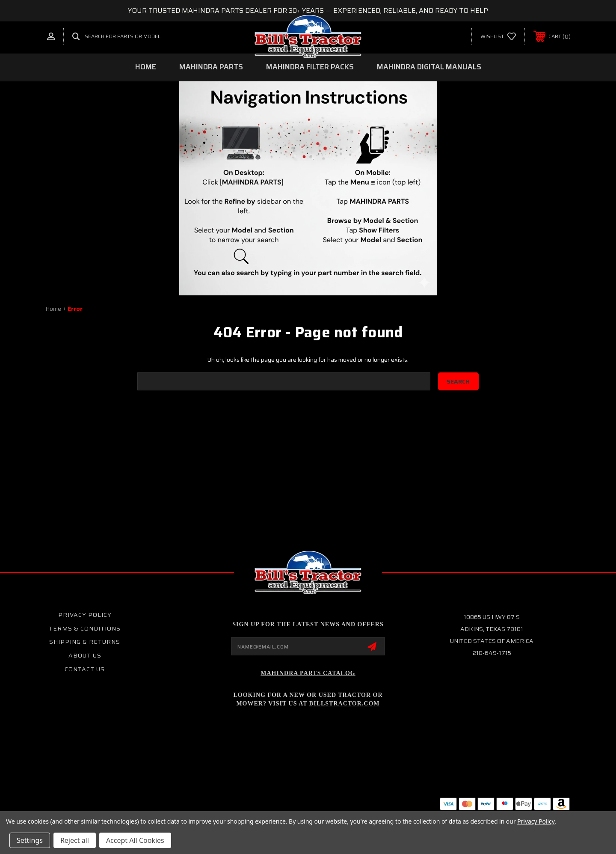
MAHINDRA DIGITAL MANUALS (429, 67)
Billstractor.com (345, 704)
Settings (30, 840)
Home (146, 67)
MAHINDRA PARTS (211, 67)
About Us (85, 655)
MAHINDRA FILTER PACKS (310, 67)
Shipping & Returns (85, 642)
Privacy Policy (85, 615)
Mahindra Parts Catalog (308, 673)
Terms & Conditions (85, 628)
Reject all (75, 840)
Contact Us (85, 669)
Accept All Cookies (135, 840)
